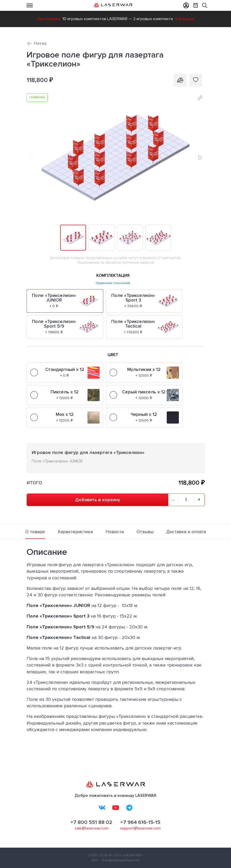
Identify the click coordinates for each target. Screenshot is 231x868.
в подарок (185, 19)
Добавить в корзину (98, 500)
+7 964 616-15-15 (140, 822)
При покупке (49, 19)
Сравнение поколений (113, 283)
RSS (95, 860)
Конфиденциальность (121, 860)
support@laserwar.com (140, 828)
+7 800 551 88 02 (91, 822)
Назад (40, 43)
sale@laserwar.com (91, 828)
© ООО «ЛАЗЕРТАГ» (126, 855)
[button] (200, 98)
